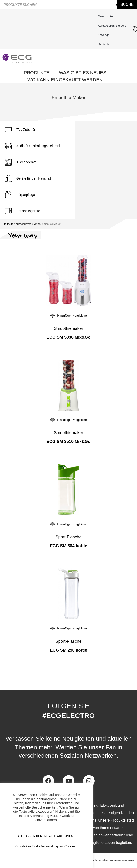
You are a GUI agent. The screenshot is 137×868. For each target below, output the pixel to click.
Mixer (37, 224)
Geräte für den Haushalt (34, 178)
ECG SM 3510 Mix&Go (68, 442)
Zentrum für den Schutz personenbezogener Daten (110, 860)
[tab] (37, 130)
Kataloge (104, 35)
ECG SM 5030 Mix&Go (68, 337)
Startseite (8, 224)
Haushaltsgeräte (28, 211)
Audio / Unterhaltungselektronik (39, 146)
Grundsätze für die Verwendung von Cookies (45, 846)
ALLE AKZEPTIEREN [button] (32, 836)
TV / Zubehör (26, 130)
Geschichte (105, 16)
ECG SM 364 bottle (68, 546)
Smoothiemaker (68, 328)
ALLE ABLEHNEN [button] (61, 836)
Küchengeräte (26, 162)
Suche (127, 5)
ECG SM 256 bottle (68, 650)
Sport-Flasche (68, 537)
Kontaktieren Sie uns (113, 26)
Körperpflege (26, 195)
